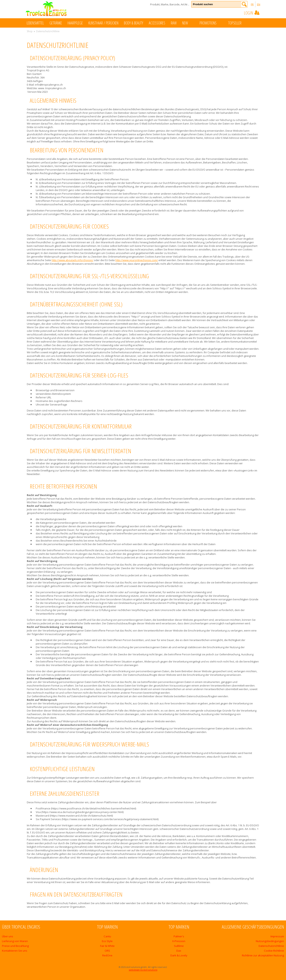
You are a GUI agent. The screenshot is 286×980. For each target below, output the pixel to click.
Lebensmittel (35, 23)
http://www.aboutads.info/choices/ (72, 260)
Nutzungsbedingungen (270, 941)
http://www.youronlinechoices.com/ (137, 260)
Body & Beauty (134, 23)
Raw (174, 23)
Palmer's (179, 936)
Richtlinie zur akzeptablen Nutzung (263, 955)
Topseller (239, 23)
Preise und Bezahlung (15, 946)
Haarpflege (75, 23)
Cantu (107, 936)
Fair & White (107, 946)
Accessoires (157, 23)
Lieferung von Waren (15, 941)
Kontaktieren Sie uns (15, 951)
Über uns (8, 936)
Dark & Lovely (179, 955)
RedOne (107, 955)
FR (252, 4)
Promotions (212, 23)
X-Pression (179, 941)
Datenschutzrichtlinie (271, 946)
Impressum (277, 936)
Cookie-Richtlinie (274, 951)
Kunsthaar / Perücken (103, 23)
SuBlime (179, 946)
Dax (179, 951)
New (189, 23)
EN (259, 4)
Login (252, 13)
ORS (107, 951)
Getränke (56, 23)
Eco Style (107, 941)
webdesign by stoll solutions (143, 970)
